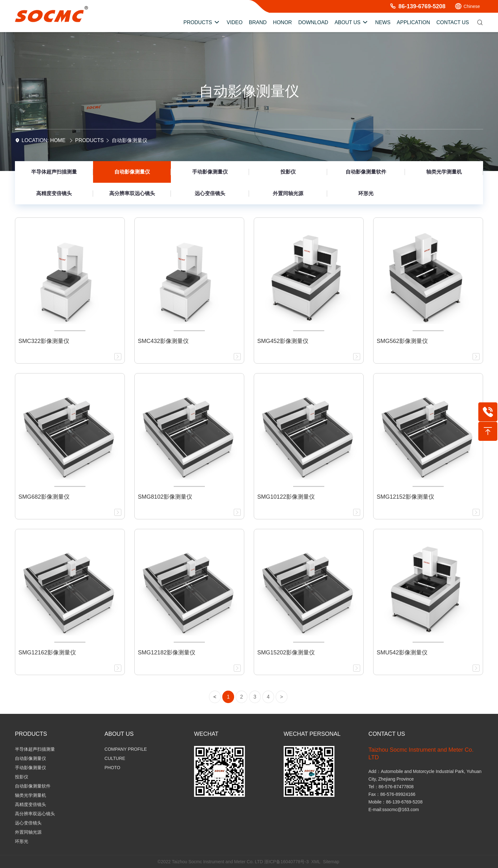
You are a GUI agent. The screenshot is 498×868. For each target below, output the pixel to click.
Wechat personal (312, 734)
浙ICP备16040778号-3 (286, 862)
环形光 (366, 193)
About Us (119, 734)
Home (58, 140)
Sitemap (331, 862)
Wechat (206, 734)
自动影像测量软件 (366, 172)
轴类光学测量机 (444, 172)
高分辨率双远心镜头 (132, 193)
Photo (112, 768)
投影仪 (288, 172)
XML (316, 862)
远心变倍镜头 (210, 193)
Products (90, 140)
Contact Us (387, 734)
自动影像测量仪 (130, 140)
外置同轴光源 (288, 193)
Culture (115, 758)
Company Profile (126, 749)
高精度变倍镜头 (54, 193)
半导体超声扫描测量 (54, 172)
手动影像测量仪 (210, 172)
